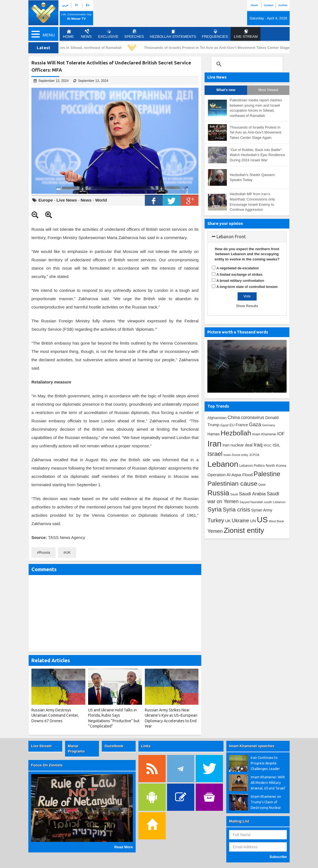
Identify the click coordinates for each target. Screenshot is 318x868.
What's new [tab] (226, 90)
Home (69, 34)
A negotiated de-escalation (238, 268)
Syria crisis (236, 510)
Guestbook (114, 746)
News (86, 34)
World (101, 200)
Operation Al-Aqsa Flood (230, 475)
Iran (214, 444)
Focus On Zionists (47, 765)
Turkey (216, 520)
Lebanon (223, 464)
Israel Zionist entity (236, 455)
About (254, 5)
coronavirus (253, 417)
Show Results (247, 306)
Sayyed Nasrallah (251, 502)
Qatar (262, 485)
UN (253, 521)
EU (232, 425)
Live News (67, 200)
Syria (214, 509)
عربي (65, 5)
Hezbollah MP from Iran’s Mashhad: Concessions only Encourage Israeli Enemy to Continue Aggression (252, 202)
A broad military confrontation (240, 281)
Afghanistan (217, 418)
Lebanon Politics (252, 466)
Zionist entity (244, 530)
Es (88, 5)
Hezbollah (236, 433)
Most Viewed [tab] (268, 90)
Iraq (258, 445)
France (242, 425)
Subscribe (278, 857)
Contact (269, 5)
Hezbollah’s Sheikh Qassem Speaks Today (252, 177)
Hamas (213, 434)
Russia (44, 552)
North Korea (276, 466)
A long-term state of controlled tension (247, 287)
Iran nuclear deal (238, 445)
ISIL (276, 445)
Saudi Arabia (252, 494)
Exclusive (108, 34)
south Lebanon (275, 502)
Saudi (234, 494)
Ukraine (241, 521)
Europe (46, 200)
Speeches (134, 34)
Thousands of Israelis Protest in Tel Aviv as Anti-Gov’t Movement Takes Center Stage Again (225, 48)
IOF (281, 434)
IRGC (268, 445)
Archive (283, 5)
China (234, 417)
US (262, 520)
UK (68, 552)
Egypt (224, 425)
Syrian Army (262, 510)
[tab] (247, 237)
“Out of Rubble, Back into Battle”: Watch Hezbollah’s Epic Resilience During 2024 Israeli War (257, 155)
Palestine (267, 474)
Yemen (215, 531)
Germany (269, 425)
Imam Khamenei (264, 434)
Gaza (255, 424)
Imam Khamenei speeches (252, 746)
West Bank (276, 521)
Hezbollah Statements (173, 34)
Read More (123, 847)
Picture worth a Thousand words (238, 332)
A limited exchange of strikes (240, 275)
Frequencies (215, 34)
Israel (215, 454)
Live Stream (41, 746)
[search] (246, 64)
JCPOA (254, 455)
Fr (77, 5)
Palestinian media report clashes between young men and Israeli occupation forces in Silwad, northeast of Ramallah (256, 108)
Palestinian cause (232, 483)
